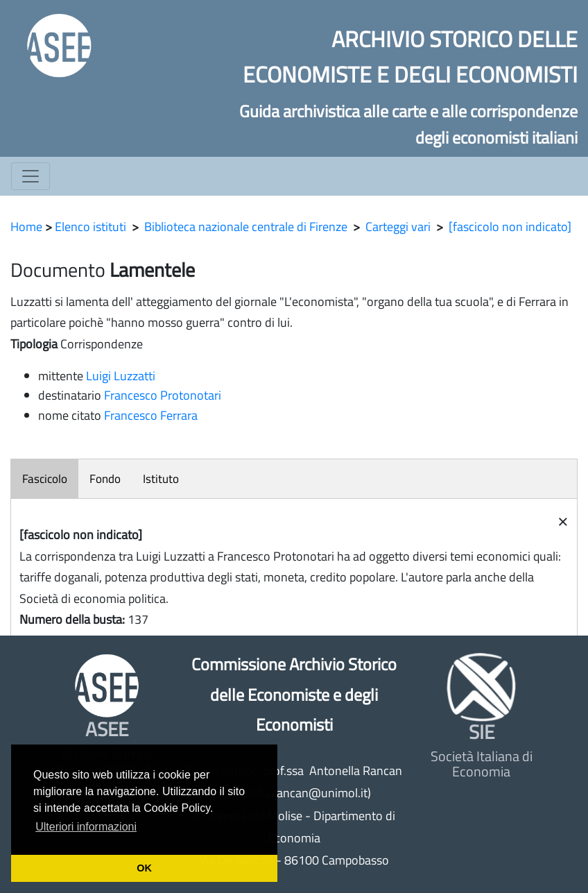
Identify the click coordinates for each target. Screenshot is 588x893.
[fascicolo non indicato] (510, 227)
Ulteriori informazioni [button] (86, 827)
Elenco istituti (90, 227)
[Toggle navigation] (31, 176)
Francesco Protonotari (163, 395)
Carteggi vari (398, 227)
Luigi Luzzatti (121, 376)
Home (26, 227)
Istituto (161, 479)
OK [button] (144, 868)
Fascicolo (45, 479)
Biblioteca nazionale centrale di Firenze (246, 227)
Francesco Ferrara (151, 415)
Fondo (105, 479)
